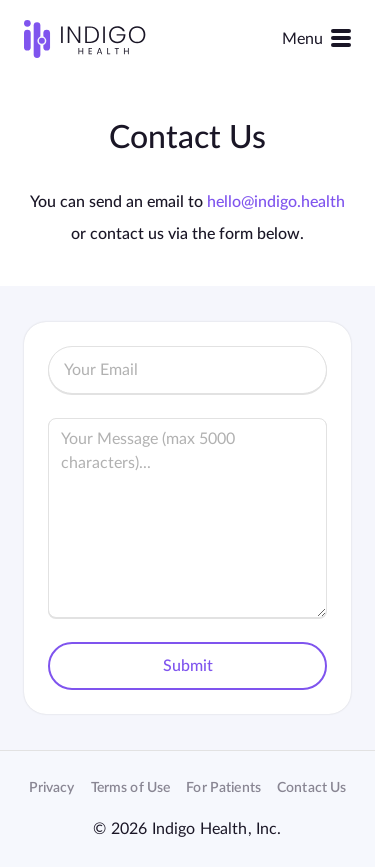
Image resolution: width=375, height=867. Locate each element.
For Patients (223, 788)
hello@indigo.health (276, 202)
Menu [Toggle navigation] (316, 38)
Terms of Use (131, 788)
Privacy (52, 788)
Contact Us (311, 788)
